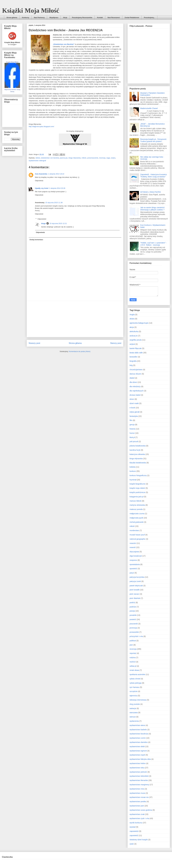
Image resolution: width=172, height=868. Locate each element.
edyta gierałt (134, 412)
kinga (43, 223)
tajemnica (133, 696)
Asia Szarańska (41, 174)
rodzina (133, 658)
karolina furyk (135, 450)
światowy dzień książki (139, 840)
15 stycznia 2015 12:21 (58, 223)
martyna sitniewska (137, 505)
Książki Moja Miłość (31, 10)
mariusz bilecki (136, 501)
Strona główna (12, 18)
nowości (133, 543)
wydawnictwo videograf (37, 161)
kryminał (133, 480)
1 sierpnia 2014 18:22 (56, 174)
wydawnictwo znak (137, 814)
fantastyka (134, 416)
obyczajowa (134, 552)
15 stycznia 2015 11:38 (54, 203)
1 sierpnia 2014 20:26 (57, 188)
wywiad (133, 827)
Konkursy (26, 18)
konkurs (133, 471)
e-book (132, 408)
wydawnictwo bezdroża (139, 734)
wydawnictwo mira (137, 789)
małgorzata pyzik (136, 518)
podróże (133, 607)
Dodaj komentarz (36, 240)
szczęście (134, 691)
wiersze (133, 717)
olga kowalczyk (136, 556)
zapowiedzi (134, 831)
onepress (133, 560)
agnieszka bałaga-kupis (139, 323)
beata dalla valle (136, 353)
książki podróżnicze (137, 492)
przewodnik (134, 632)
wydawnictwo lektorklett (139, 776)
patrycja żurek (135, 581)
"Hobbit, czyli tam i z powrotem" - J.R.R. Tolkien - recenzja (154, 244)
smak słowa (134, 670)
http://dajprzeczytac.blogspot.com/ (41, 126)
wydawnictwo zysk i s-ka (139, 818)
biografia (133, 361)
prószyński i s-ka (136, 636)
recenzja (102, 158)
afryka (132, 319)
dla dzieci (133, 382)
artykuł (132, 344)
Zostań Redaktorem (132, 18)
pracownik (134, 624)
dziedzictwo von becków (50, 158)
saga (108, 158)
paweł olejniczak (136, 586)
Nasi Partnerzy (39, 18)
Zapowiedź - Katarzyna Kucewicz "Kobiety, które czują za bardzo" (154, 176)
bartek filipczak (136, 348)
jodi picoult (134, 441)
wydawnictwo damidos (139, 742)
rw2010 (133, 662)
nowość (133, 547)
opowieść (133, 569)
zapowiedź (134, 835)
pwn (131, 645)
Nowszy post (34, 343)
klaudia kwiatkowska (138, 463)
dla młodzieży (135, 386)
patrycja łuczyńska (137, 577)
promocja (133, 628)
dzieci (132, 399)
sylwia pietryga (136, 683)
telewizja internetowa (138, 700)
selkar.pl (133, 666)
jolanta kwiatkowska (138, 446)
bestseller (133, 357)
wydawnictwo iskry (137, 768)
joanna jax (64, 158)
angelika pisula (136, 340)
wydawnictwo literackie (139, 780)
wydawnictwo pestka (138, 801)
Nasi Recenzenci (114, 18)
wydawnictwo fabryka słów (140, 759)
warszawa (134, 713)
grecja (132, 425)
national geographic (137, 539)
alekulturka (134, 331)
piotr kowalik (135, 590)
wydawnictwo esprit (137, 755)
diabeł (132, 378)
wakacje (133, 708)
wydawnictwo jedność (138, 772)
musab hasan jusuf (137, 535)
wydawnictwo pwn (137, 806)
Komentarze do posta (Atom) (80, 351)
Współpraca (54, 18)
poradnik (133, 615)
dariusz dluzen (135, 374)
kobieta (132, 467)
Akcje (65, 18)
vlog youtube (135, 704)
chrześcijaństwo (136, 370)
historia (132, 429)
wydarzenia (134, 721)
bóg (131, 365)
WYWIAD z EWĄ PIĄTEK (151, 192)
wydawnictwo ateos (137, 725)
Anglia (132, 315)
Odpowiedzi (42, 219)
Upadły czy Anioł (42, 188)
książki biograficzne (137, 484)
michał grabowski (137, 522)
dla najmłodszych (137, 391)
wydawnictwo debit (137, 746)
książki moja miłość (137, 488)
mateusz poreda (136, 509)
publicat (133, 641)
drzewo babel (135, 395)
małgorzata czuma (137, 514)
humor (132, 433)
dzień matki (134, 403)
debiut (38, 158)
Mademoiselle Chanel (149, 108)
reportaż (133, 653)
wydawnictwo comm (138, 738)
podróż (132, 603)
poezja (132, 611)
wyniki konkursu (136, 823)
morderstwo (134, 530)
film (131, 420)
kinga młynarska (75, 158)
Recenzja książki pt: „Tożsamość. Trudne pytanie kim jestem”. (154, 140)
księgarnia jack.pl (137, 497)
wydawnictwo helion (138, 763)
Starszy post (116, 343)
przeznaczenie (93, 158)
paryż (132, 573)
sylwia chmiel (135, 679)
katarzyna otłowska (137, 454)
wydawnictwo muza (137, 793)
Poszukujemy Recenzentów (82, 18)
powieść (133, 619)
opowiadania (135, 564)
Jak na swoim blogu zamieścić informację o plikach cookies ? (152, 209)
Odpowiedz (39, 181)
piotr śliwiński (135, 598)
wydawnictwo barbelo (138, 730)
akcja (132, 327)
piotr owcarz (134, 594)
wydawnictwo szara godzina (141, 810)
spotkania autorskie (137, 674)
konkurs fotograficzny (138, 475)
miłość (84, 158)
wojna (113, 158)
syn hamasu (134, 687)
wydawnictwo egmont (138, 751)
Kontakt (100, 18)
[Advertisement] (75, 319)
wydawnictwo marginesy (139, 785)
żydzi (132, 844)
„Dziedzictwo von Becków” (64, 44)
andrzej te (134, 336)
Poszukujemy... (149, 18)
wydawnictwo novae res (139, 797)
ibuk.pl (132, 437)
